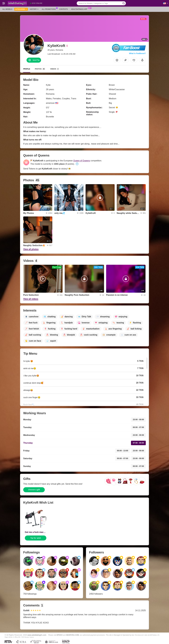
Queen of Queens (82, 161)
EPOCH (60, 635)
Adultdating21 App (80, 9)
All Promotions (49, 9)
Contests (63, 9)
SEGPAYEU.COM (72, 635)
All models (7, 9)
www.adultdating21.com (37, 635)
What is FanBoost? (137, 53)
